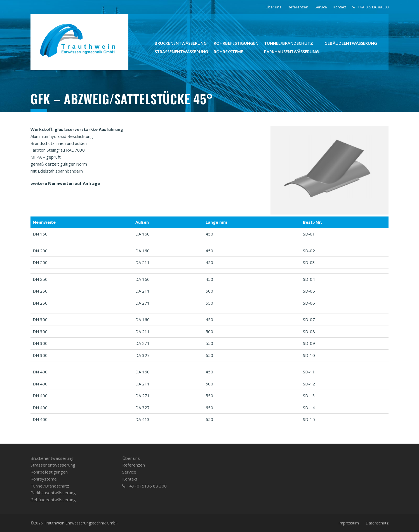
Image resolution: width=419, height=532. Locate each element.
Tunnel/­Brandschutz (50, 486)
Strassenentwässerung (53, 465)
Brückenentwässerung (52, 458)
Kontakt (130, 479)
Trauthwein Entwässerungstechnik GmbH (81, 523)
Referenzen (134, 465)
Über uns (131, 458)
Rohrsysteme (44, 479)
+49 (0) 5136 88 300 (144, 486)
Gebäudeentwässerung (53, 500)
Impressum (349, 523)
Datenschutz (377, 523)
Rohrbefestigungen (49, 472)
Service (129, 472)
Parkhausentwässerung (53, 493)
